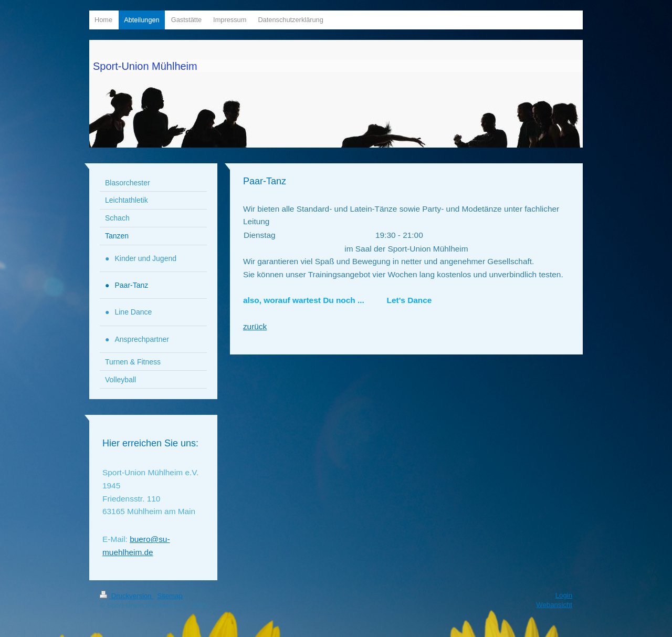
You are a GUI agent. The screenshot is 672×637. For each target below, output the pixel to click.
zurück (255, 326)
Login (564, 595)
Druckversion (127, 596)
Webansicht (554, 605)
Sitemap (170, 596)
